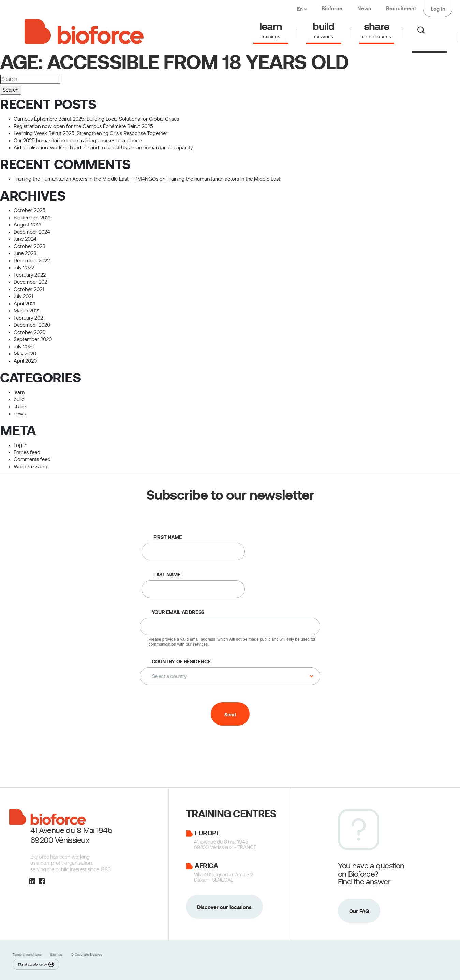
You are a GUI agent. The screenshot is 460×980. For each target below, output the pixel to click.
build (19, 399)
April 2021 (25, 304)
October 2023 (29, 246)
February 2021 (29, 318)
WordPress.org (31, 467)
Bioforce (332, 8)
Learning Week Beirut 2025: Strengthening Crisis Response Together (91, 133)
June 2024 (25, 239)
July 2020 (24, 347)
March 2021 (27, 311)
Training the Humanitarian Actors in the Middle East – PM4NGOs (86, 179)
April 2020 (25, 361)
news (20, 414)
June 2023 (25, 253)
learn (19, 392)
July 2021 (23, 296)
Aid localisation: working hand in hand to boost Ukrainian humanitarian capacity (105, 148)
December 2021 (31, 282)
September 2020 (33, 339)
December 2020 (32, 325)
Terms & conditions (27, 955)
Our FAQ (359, 911)
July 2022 (24, 268)
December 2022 (32, 261)
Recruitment (401, 8)
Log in (438, 9)
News (364, 8)
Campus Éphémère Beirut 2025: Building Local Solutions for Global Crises (96, 119)
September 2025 (33, 218)
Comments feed (32, 459)
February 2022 (30, 275)
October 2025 (29, 210)
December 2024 (32, 232)
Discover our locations (224, 907)
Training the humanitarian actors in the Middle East (224, 179)
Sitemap (57, 955)
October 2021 (29, 289)
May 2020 (25, 354)
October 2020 (29, 332)
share (20, 407)
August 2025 (28, 225)
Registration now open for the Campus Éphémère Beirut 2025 (83, 126)
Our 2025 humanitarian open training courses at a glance (78, 141)
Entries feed (27, 452)
